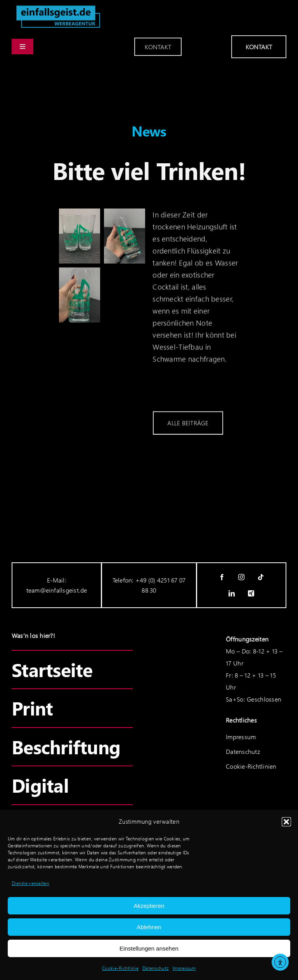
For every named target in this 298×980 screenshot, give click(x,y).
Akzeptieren (149, 906)
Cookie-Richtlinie (120, 968)
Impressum (184, 968)
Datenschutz (156, 968)
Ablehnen (149, 927)
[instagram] (241, 577)
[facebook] (222, 577)
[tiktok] (261, 577)
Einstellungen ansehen (149, 948)
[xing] (251, 593)
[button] (286, 822)
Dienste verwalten (30, 883)
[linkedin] (232, 593)
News (149, 131)
